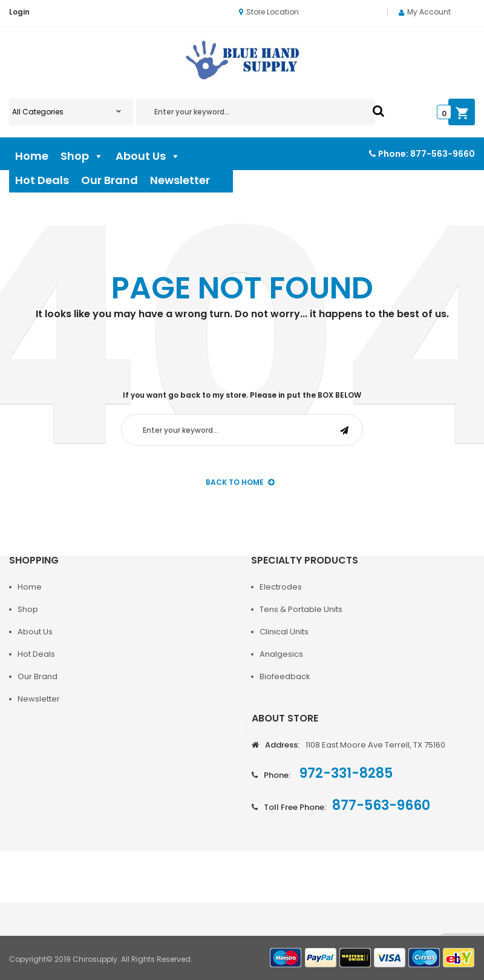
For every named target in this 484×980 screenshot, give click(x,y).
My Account (429, 12)
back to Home (240, 482)
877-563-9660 (443, 154)
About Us (148, 156)
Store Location (269, 12)
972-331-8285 (345, 773)
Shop (82, 156)
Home (32, 156)
